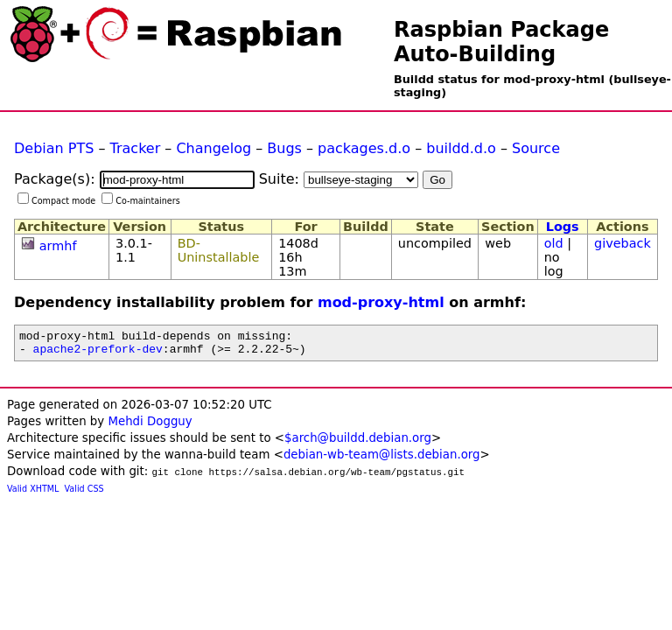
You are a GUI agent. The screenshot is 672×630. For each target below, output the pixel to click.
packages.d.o (364, 148)
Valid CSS (84, 494)
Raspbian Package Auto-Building (501, 42)
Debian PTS (54, 148)
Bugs (284, 148)
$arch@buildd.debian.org (358, 443)
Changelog (213, 148)
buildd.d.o (461, 148)
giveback (623, 243)
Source (536, 148)
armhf (58, 246)
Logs (563, 227)
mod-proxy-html (381, 302)
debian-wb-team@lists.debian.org (382, 460)
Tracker (136, 148)
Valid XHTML (33, 494)
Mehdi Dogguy (150, 427)
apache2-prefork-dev (98, 353)
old (554, 243)
